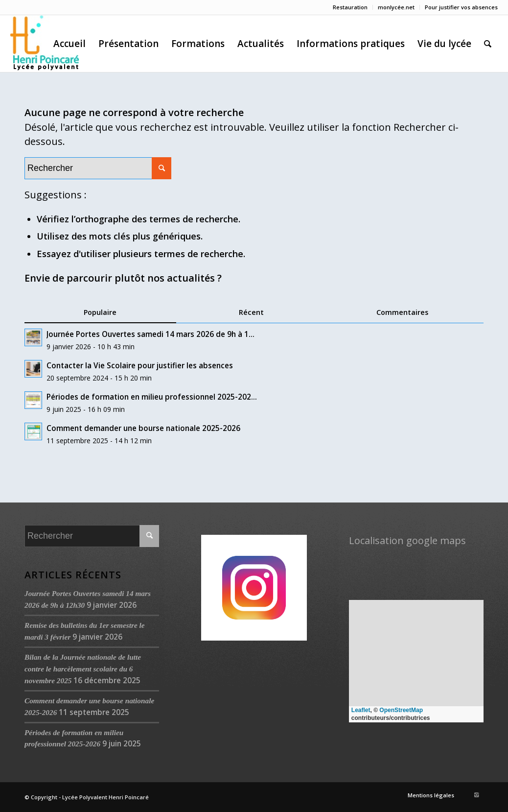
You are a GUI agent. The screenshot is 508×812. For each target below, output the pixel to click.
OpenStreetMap (401, 710)
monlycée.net (396, 7)
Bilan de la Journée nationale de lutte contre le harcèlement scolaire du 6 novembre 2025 (83, 669)
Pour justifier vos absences (461, 7)
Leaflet (361, 710)
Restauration (350, 7)
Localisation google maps (407, 540)
